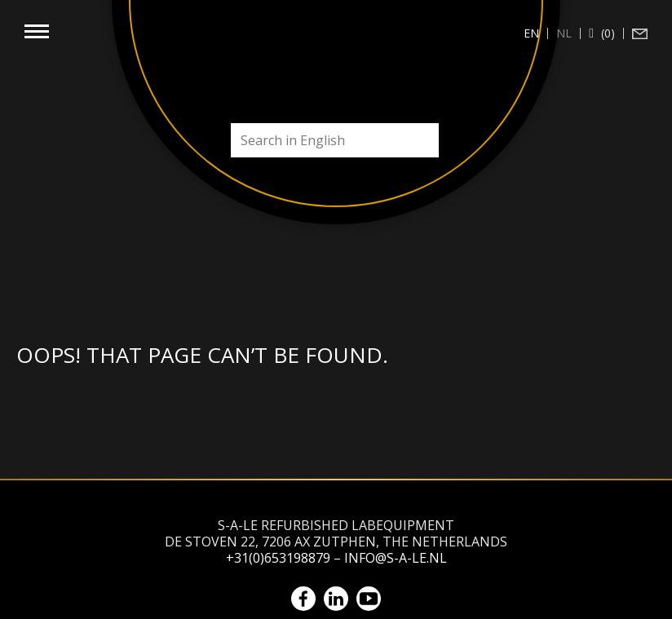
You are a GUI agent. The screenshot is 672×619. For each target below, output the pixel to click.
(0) (606, 33)
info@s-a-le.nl (396, 558)
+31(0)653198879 (278, 558)
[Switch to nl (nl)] (564, 33)
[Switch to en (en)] (532, 33)
